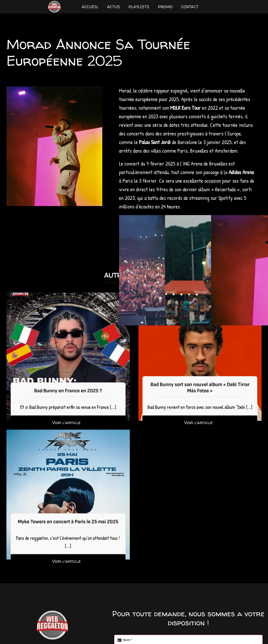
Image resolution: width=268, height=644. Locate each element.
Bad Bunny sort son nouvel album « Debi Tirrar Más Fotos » (200, 392)
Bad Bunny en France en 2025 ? (68, 396)
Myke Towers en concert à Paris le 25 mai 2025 (68, 526)
